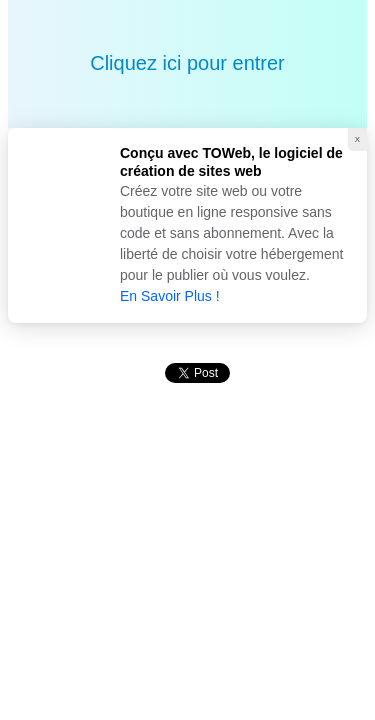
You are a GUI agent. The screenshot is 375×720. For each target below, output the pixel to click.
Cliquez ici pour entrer (187, 63)
